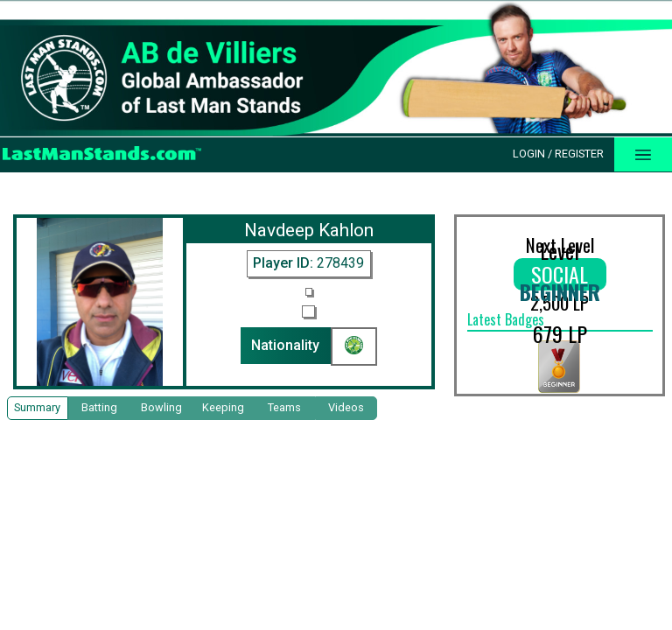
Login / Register (558, 154)
